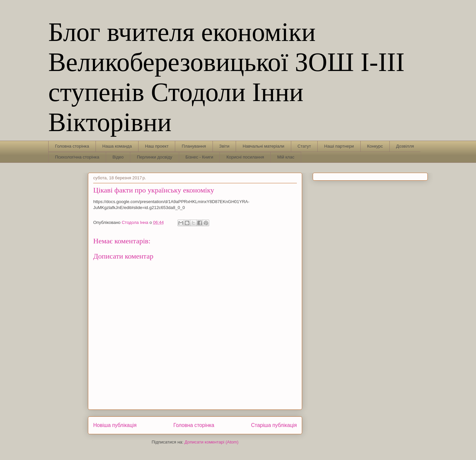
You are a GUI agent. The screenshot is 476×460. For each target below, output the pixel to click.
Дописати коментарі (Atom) (211, 442)
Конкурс (375, 146)
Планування (194, 146)
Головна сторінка (72, 146)
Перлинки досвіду (155, 157)
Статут (304, 146)
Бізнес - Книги (199, 157)
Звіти (224, 146)
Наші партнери (339, 146)
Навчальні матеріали (263, 146)
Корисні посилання (245, 157)
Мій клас (286, 157)
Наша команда (117, 146)
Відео (118, 157)
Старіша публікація (274, 425)
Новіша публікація (115, 425)
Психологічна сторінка (77, 157)
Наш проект (157, 146)
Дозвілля (405, 146)
